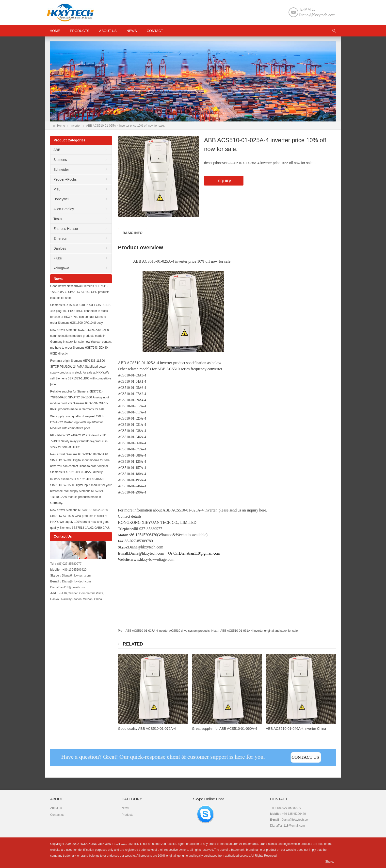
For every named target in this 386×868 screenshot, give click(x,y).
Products (80, 31)
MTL (57, 189)
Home (61, 126)
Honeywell (61, 199)
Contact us (57, 815)
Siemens (60, 160)
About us (108, 31)
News (132, 31)
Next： (216, 631)
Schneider (61, 170)
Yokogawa (61, 268)
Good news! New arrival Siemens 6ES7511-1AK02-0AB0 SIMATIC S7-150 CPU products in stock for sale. (80, 292)
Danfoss (60, 248)
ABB (57, 150)
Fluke (58, 258)
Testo (57, 219)
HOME (55, 31)
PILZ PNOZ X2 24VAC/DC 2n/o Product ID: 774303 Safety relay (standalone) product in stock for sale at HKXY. (79, 441)
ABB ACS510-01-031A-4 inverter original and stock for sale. (259, 631)
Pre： (122, 631)
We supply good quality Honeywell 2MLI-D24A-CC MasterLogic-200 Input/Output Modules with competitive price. (77, 422)
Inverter (76, 126)
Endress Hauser (66, 229)
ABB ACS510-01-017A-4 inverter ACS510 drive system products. (168, 631)
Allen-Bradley (64, 209)
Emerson (60, 238)
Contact (155, 31)
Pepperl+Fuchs (65, 179)
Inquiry (224, 181)
